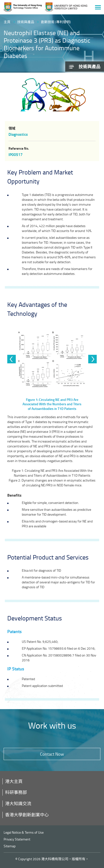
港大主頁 (14, 781)
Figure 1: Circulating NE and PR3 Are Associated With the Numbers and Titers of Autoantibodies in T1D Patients (52, 473)
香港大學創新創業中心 (27, 815)
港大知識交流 (18, 803)
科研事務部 (16, 792)
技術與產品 (26, 22)
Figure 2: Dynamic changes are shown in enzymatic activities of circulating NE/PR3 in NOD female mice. (52, 483)
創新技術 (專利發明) (56, 22)
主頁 (7, 22)
